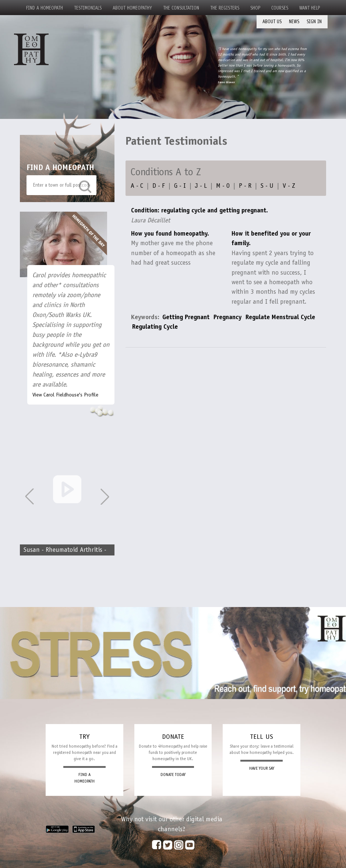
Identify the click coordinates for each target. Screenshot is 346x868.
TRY (84, 737)
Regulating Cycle (155, 327)
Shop (255, 8)
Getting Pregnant (186, 317)
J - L (201, 186)
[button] (105, 497)
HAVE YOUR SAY (262, 768)
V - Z (289, 186)
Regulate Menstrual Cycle (280, 317)
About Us (272, 22)
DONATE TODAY (173, 775)
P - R (245, 186)
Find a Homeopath (45, 8)
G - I (180, 186)
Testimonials (88, 8)
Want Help (310, 8)
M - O (223, 186)
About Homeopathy (132, 8)
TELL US (262, 737)
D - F (159, 186)
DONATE (173, 737)
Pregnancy (227, 317)
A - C (137, 186)
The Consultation (181, 8)
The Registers (225, 8)
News (294, 22)
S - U (267, 186)
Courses (280, 8)
